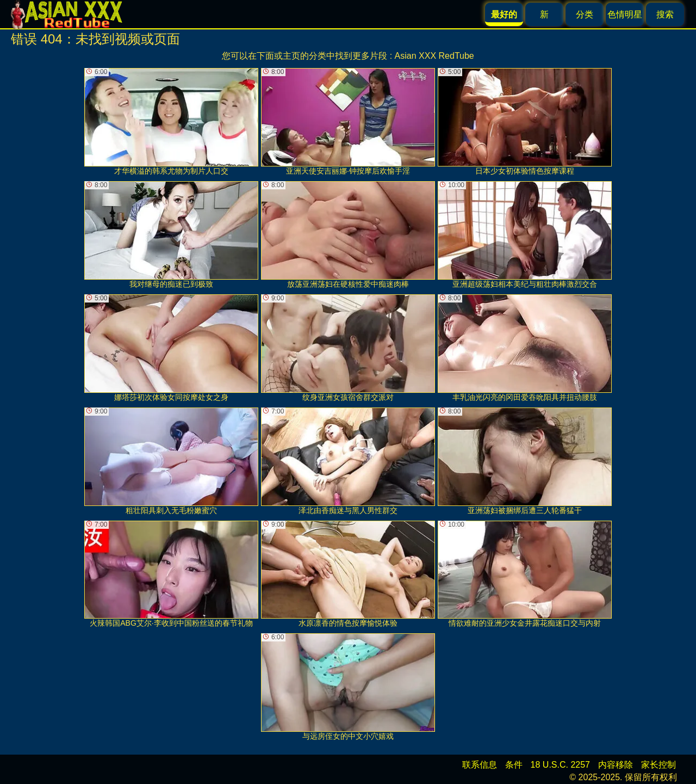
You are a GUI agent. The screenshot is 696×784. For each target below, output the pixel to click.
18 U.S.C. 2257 (560, 765)
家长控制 (658, 765)
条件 (514, 765)
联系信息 (480, 765)
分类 (585, 14)
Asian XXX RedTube (434, 56)
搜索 (665, 14)
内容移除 (616, 765)
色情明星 (625, 14)
